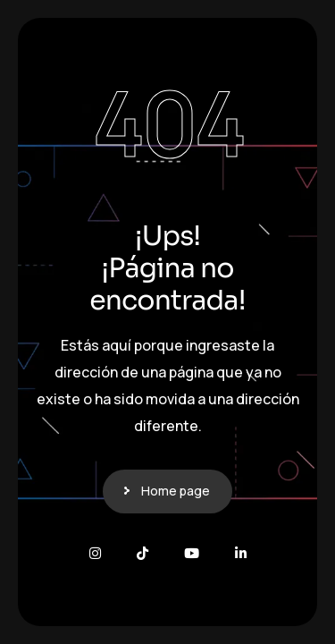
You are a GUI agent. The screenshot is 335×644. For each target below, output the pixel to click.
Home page (176, 491)
